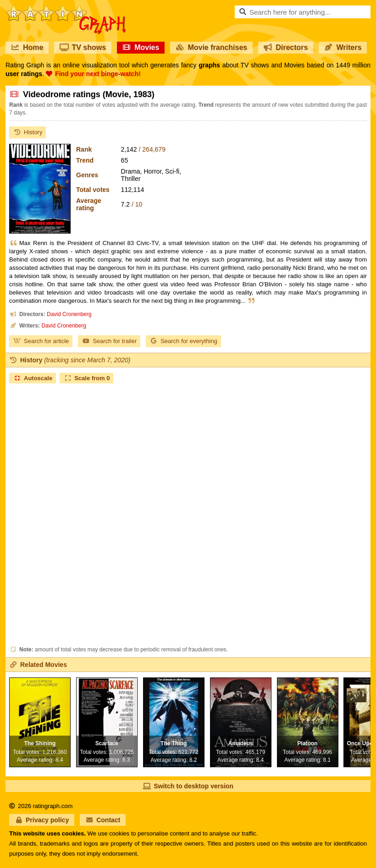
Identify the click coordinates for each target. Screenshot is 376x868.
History (28, 132)
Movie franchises (211, 47)
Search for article (41, 341)
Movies (141, 47)
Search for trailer (109, 341)
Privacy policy (42, 820)
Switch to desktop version (188, 786)
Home (27, 47)
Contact (103, 820)
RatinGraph (66, 9)
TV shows (83, 47)
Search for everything (183, 341)
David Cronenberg (69, 314)
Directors (286, 47)
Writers (343, 47)
